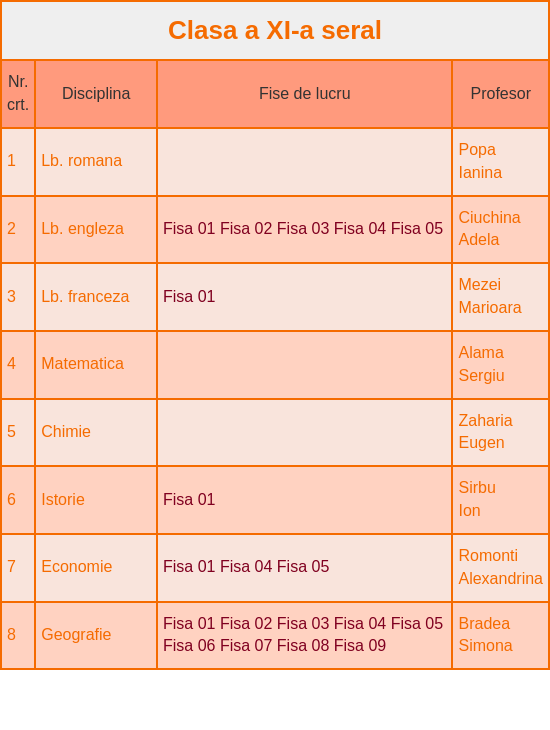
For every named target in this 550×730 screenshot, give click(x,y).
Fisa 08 (303, 645)
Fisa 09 (360, 645)
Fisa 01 (189, 228)
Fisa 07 (246, 645)
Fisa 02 (246, 228)
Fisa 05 (417, 228)
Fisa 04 (360, 228)
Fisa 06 (189, 645)
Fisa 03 (303, 228)
